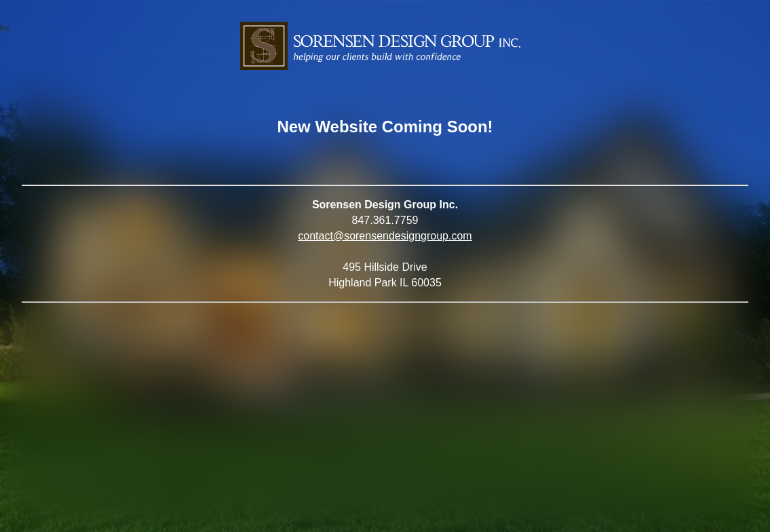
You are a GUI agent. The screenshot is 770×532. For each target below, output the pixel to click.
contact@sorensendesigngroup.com (385, 236)
